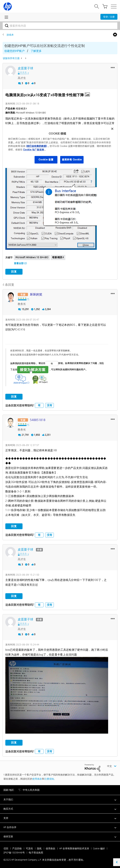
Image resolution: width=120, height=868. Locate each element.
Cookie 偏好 (99, 848)
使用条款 (37, 778)
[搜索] (60, 26)
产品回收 (17, 848)
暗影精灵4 (58, 257)
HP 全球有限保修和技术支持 (74, 848)
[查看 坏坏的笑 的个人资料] (36, 294)
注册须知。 (50, 778)
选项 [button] (115, 35)
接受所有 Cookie (72, 160)
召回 (6, 848)
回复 (14, 272)
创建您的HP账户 (14, 51)
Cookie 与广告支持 (34, 150)
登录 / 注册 (109, 17)
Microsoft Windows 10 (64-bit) (32, 257)
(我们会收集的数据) (36, 146)
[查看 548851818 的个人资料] (38, 420)
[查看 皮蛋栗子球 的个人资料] (25, 68)
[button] (113, 67)
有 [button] (39, 405)
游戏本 (10, 35)
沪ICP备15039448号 (14, 852)
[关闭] (112, 129)
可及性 (29, 848)
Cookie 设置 (46, 160)
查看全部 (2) (20, 263)
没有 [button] (50, 405)
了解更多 (36, 51)
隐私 (39, 848)
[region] (60, 146)
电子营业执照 (36, 852)
